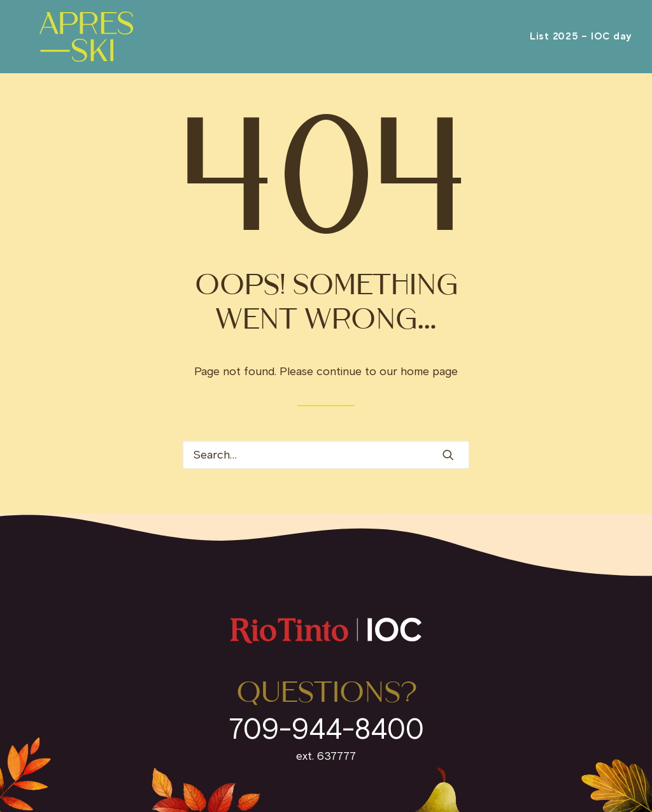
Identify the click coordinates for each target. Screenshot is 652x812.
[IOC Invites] (79, 43)
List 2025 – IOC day (581, 43)
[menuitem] (581, 43)
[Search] (326, 455)
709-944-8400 (326, 729)
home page (429, 371)
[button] (448, 455)
